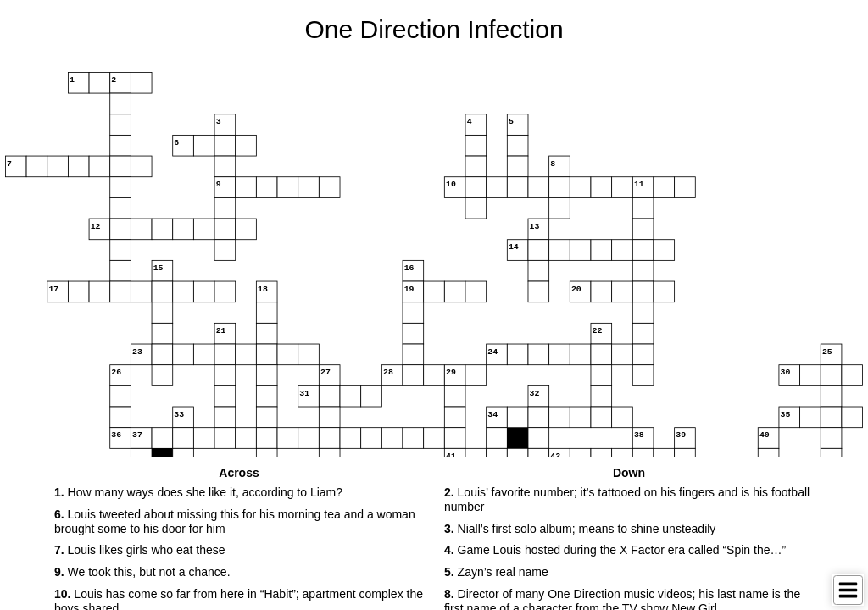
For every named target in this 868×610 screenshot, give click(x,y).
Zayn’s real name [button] (496, 572)
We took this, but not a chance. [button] (142, 572)
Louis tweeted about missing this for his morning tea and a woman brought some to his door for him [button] (235, 521)
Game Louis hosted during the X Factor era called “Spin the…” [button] (615, 550)
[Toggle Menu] (848, 590)
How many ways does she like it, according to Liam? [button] (198, 492)
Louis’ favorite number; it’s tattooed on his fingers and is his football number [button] (627, 499)
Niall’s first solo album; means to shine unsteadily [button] (580, 529)
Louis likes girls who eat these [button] (140, 550)
